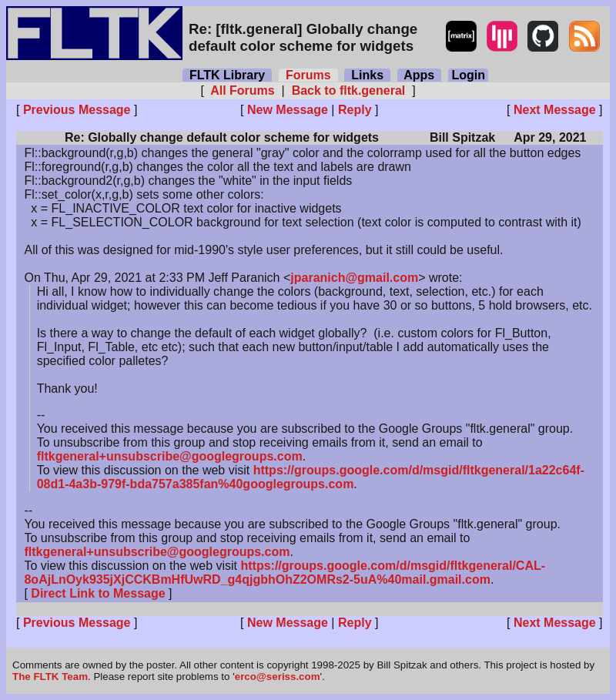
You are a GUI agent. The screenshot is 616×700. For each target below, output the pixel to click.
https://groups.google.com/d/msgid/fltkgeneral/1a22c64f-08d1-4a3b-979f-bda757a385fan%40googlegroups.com (311, 477)
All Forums (243, 90)
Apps (419, 75)
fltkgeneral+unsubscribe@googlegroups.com (170, 456)
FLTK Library (227, 75)
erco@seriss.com (278, 677)
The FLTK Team (50, 677)
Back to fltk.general (348, 90)
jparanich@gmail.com (354, 278)
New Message (288, 110)
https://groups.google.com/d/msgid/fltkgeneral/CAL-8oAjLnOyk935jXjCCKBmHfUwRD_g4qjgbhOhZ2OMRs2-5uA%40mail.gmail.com (285, 573)
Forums (308, 75)
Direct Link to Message (98, 593)
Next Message (555, 110)
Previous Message (77, 110)
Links (367, 75)
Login (468, 75)
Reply (355, 110)
